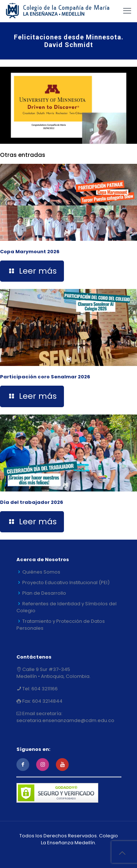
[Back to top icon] (122, 853)
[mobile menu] (127, 11)
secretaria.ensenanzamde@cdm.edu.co (65, 720)
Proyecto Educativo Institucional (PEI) (66, 582)
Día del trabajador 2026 (32, 502)
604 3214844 (47, 701)
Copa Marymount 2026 (30, 252)
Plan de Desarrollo (44, 593)
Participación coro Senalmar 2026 (45, 377)
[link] (68, 105)
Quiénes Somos (41, 572)
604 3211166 (44, 689)
